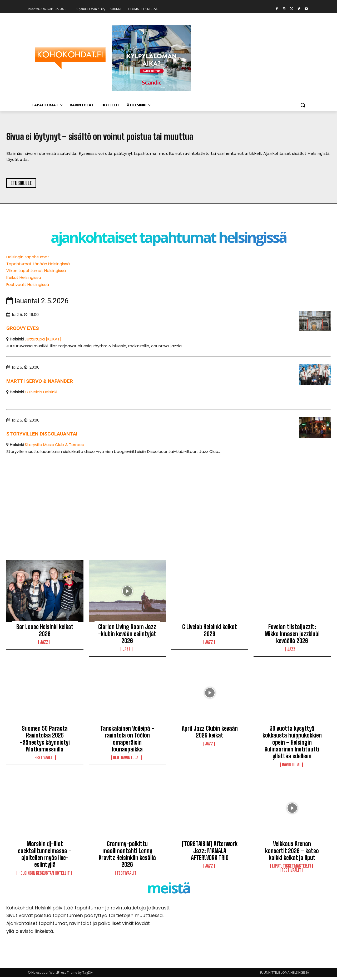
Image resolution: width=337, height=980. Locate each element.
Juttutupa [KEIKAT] (43, 341)
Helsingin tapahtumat (28, 259)
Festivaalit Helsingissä (28, 287)
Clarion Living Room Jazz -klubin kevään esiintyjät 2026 (127, 636)
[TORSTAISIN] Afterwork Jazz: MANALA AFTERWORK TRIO (210, 853)
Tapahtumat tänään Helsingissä (38, 266)
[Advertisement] (164, 509)
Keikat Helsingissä (24, 280)
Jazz (44, 645)
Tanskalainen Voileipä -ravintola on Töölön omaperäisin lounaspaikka (127, 741)
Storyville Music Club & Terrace (54, 447)
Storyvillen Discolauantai (42, 436)
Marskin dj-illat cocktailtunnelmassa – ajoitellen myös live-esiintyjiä (45, 857)
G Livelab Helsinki (41, 394)
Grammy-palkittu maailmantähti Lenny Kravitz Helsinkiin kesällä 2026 (127, 857)
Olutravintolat (127, 760)
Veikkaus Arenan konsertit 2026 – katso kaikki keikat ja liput (292, 853)
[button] (303, 105)
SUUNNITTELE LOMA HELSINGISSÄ (284, 975)
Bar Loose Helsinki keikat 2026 (45, 633)
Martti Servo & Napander (40, 383)
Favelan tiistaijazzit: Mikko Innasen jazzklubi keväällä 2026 (292, 636)
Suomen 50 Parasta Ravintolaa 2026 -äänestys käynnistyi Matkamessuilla (45, 741)
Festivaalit (44, 760)
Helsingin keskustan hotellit (44, 875)
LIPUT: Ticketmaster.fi (291, 869)
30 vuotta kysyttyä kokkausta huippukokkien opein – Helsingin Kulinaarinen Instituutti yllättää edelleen (292, 745)
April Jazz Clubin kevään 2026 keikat (210, 734)
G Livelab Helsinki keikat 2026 (210, 633)
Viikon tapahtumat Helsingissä (36, 273)
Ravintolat (291, 767)
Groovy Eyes (23, 331)
